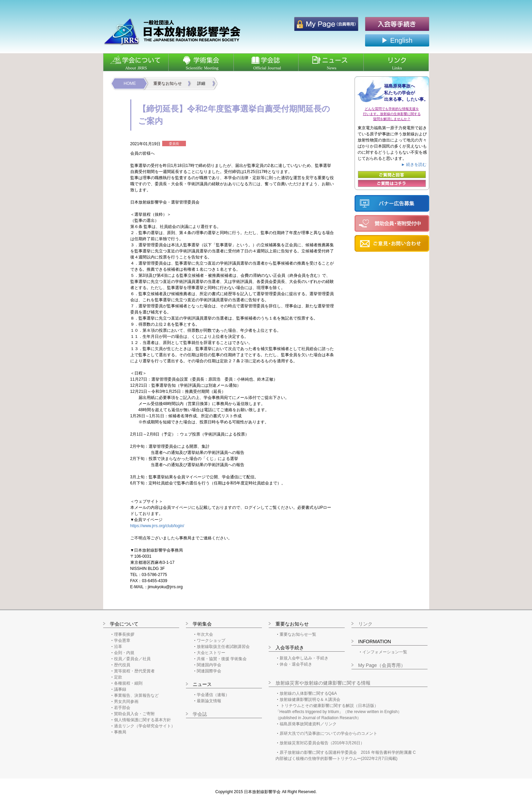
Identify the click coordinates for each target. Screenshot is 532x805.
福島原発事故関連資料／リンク (308, 724)
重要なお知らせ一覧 (298, 634)
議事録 (120, 689)
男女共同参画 (126, 702)
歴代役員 (122, 665)
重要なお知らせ (168, 83)
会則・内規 (124, 653)
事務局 (120, 732)
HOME (130, 83)
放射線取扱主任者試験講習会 (223, 647)
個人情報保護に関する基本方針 (142, 720)
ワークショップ (211, 640)
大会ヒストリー (211, 653)
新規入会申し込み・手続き (304, 658)
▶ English (397, 40)
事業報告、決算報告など (136, 695)
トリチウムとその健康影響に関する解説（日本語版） (329, 706)
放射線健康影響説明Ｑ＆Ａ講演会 (310, 699)
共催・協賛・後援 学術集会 (222, 659)
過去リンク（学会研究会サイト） (145, 726)
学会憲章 (122, 640)
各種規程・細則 (128, 683)
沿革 (118, 647)
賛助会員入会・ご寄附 (134, 714)
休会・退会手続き (296, 664)
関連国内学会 (209, 665)
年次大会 (205, 634)
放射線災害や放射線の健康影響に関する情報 (323, 683)
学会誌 (200, 714)
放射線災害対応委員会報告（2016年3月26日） (322, 743)
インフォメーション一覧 (385, 652)
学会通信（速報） (213, 695)
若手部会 (122, 708)
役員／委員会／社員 (132, 659)
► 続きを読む (414, 165)
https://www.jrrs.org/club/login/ (157, 526)
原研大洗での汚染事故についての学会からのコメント (328, 733)
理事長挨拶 (124, 634)
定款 (118, 677)
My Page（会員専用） (382, 665)
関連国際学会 (209, 671)
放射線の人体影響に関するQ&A (308, 693)
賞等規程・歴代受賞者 (134, 671)
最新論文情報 (209, 701)
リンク (365, 624)
